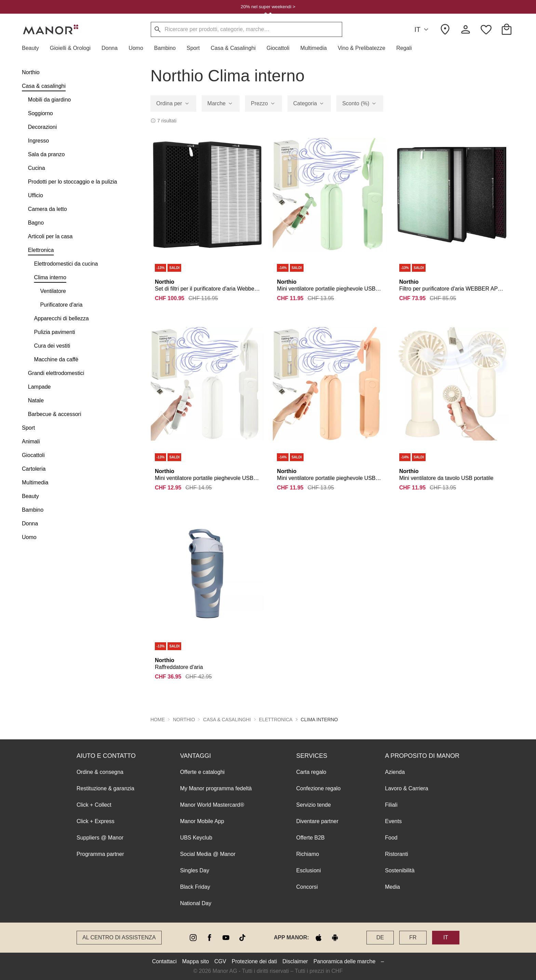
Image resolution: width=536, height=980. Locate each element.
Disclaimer (295, 961)
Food (391, 838)
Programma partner (100, 854)
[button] (33, 48)
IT (422, 30)
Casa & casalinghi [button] (227, 720)
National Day (196, 903)
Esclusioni (308, 870)
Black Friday (195, 887)
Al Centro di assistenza (119, 937)
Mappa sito (196, 961)
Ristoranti (397, 854)
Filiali (391, 805)
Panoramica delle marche (344, 961)
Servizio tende (313, 805)
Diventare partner (317, 821)
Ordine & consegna (100, 772)
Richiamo (307, 854)
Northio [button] (184, 720)
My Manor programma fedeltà (216, 788)
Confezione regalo (318, 788)
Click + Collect (94, 805)
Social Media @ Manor (208, 854)
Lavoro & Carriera (406, 788)
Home (158, 720)
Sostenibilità (400, 870)
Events (393, 821)
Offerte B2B (310, 838)
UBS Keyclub (196, 838)
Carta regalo (311, 772)
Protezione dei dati (254, 961)
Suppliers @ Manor (100, 838)
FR (413, 937)
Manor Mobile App (202, 821)
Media (392, 887)
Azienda (395, 772)
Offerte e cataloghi (202, 772)
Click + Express (96, 821)
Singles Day (195, 870)
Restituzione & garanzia (105, 788)
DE (380, 937)
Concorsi (307, 887)
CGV (220, 961)
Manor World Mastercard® (212, 805)
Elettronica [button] (276, 720)
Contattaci (164, 961)
